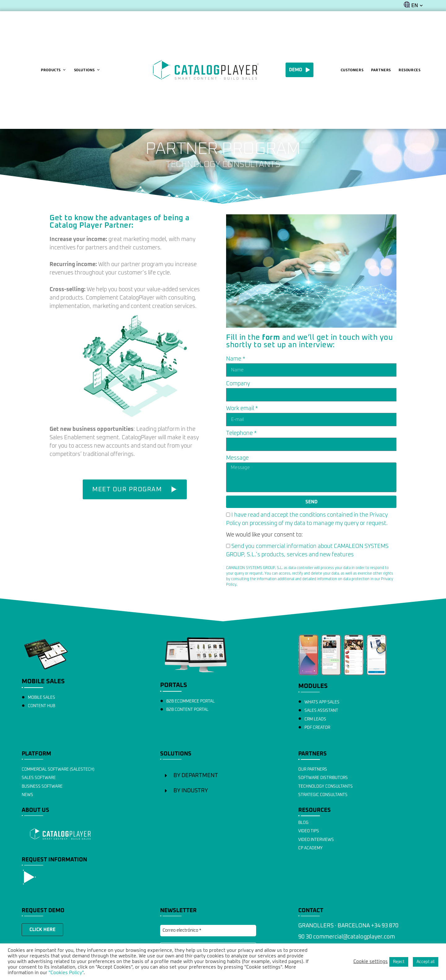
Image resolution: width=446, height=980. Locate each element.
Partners (381, 70)
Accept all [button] (426, 962)
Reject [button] (399, 962)
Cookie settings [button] (371, 962)
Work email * (242, 409)
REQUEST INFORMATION (54, 860)
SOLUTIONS (176, 754)
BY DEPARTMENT (196, 776)
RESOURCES (315, 810)
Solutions (87, 70)
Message (237, 458)
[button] (223, 776)
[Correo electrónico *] (208, 931)
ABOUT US (35, 810)
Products (53, 70)
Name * (236, 359)
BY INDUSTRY (191, 791)
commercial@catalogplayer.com (354, 937)
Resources (409, 70)
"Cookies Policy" (66, 973)
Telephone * (241, 433)
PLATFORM (36, 754)
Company (238, 384)
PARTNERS (313, 754)
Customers (352, 70)
